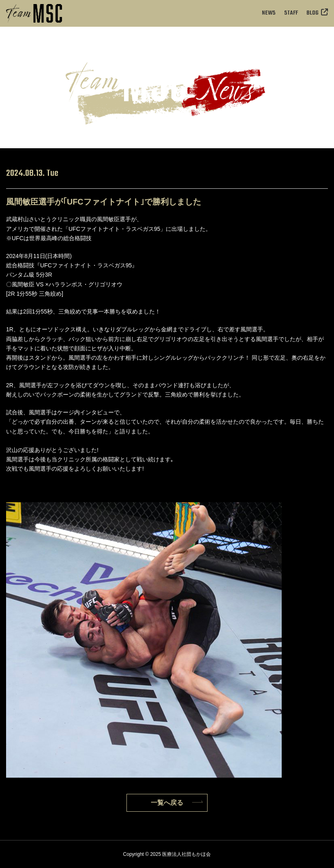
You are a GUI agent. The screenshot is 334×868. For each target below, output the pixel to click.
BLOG (317, 13)
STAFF (291, 13)
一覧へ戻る (167, 803)
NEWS (269, 13)
